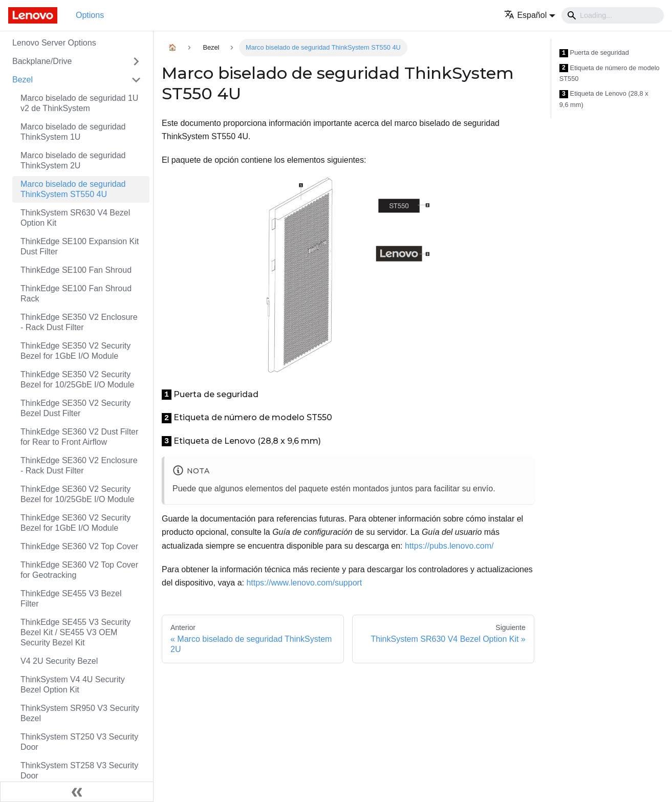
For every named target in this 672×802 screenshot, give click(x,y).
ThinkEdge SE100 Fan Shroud (76, 270)
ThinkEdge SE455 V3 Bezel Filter (71, 599)
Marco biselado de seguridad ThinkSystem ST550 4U (73, 189)
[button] (530, 15)
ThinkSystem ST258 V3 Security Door (79, 771)
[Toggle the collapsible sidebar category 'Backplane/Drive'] (136, 61)
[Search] (613, 15)
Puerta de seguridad (594, 53)
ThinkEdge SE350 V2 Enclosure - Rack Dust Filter (79, 322)
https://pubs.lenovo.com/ (449, 546)
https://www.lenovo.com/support (304, 583)
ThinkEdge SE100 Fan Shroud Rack (76, 294)
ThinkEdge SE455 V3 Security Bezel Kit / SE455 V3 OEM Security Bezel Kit (75, 632)
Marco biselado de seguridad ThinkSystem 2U (73, 160)
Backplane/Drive (42, 61)
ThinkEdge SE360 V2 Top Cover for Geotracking (79, 570)
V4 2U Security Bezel (59, 661)
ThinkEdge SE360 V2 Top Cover (79, 546)
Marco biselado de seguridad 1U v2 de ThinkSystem (79, 103)
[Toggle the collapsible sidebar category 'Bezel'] (136, 80)
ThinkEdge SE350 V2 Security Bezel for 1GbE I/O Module (75, 351)
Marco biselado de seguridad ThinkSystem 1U (73, 132)
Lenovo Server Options (54, 43)
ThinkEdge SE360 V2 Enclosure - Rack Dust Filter (79, 465)
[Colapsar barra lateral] (77, 792)
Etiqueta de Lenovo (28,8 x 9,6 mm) (604, 99)
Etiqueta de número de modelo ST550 (610, 73)
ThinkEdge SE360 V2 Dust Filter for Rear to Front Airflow (79, 437)
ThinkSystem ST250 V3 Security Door (79, 742)
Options (90, 15)
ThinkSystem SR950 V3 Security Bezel (80, 713)
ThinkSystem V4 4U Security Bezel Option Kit (73, 685)
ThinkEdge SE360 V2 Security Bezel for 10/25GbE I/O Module (77, 494)
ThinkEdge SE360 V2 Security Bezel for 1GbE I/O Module (75, 523)
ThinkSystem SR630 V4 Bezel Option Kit (75, 218)
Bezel (23, 80)
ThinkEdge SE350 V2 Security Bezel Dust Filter (75, 408)
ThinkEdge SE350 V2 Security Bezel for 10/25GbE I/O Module (77, 380)
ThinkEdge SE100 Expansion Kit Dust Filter (80, 246)
